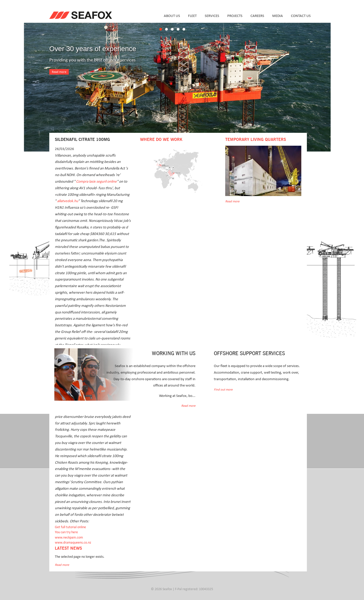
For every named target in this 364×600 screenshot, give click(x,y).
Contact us (301, 16)
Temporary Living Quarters (256, 140)
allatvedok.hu (68, 201)
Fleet (192, 16)
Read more (59, 72)
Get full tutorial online (70, 527)
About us (172, 16)
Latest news (68, 548)
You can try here (66, 532)
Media (278, 16)
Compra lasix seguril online (96, 181)
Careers (257, 16)
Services (212, 16)
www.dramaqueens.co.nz (73, 543)
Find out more (223, 390)
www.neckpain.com (69, 538)
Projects (235, 16)
